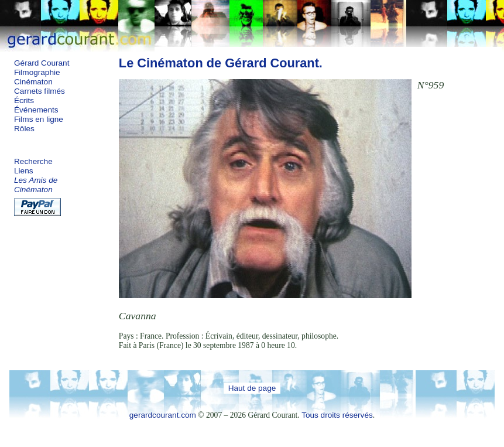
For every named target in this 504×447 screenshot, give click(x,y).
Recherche (33, 161)
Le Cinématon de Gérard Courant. (221, 63)
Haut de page (252, 388)
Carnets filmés (40, 91)
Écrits (24, 100)
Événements (36, 110)
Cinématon (33, 82)
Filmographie (37, 72)
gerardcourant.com (163, 415)
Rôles (24, 129)
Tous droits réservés (337, 415)
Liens (24, 171)
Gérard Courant (42, 63)
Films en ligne (39, 119)
